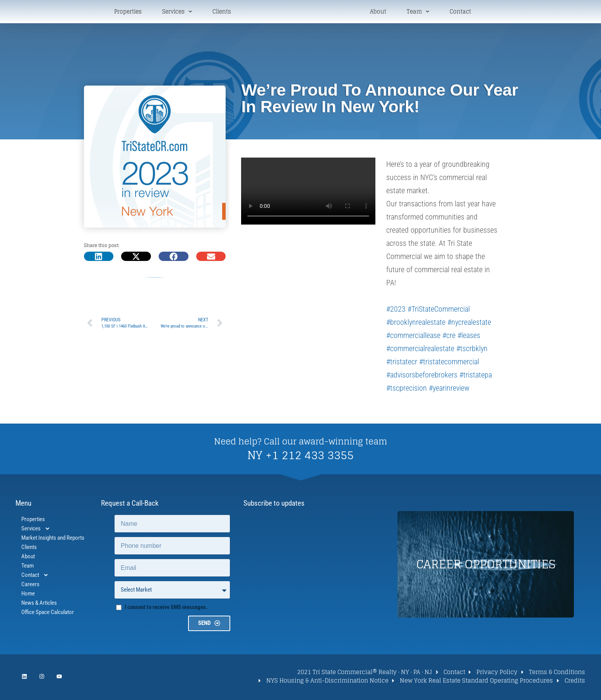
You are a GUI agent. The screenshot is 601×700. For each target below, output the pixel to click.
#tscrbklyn (472, 350)
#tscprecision (407, 389)
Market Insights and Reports (53, 539)
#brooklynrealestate (416, 324)
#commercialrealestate (420, 350)
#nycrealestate (469, 324)
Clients (222, 12)
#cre (449, 337)
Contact (460, 12)
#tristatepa (476, 376)
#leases (469, 337)
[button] (99, 258)
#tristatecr (402, 363)
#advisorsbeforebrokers (422, 376)
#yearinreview (449, 389)
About (378, 12)
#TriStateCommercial (439, 311)
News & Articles (39, 604)
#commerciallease (413, 337)
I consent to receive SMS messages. (166, 609)
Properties (128, 12)
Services (177, 12)
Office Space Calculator (48, 614)
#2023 (396, 311)
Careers (30, 586)
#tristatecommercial (449, 363)
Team (418, 12)
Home (28, 595)
